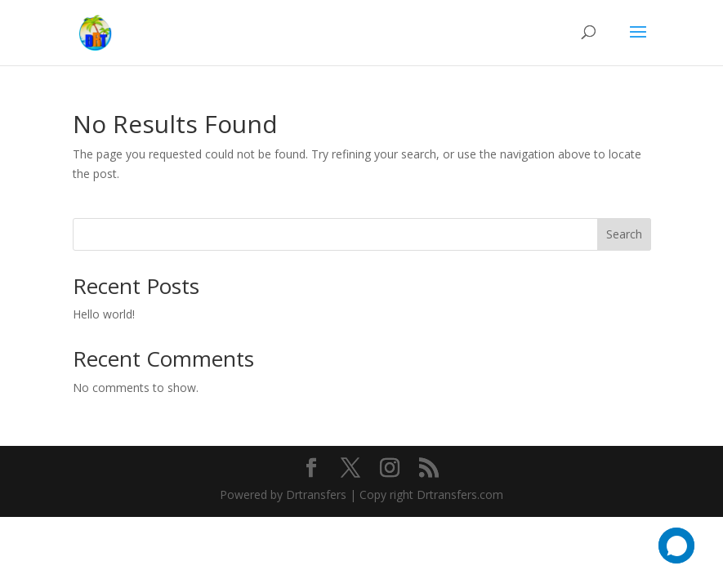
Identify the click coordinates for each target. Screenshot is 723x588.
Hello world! (104, 314)
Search (624, 234)
